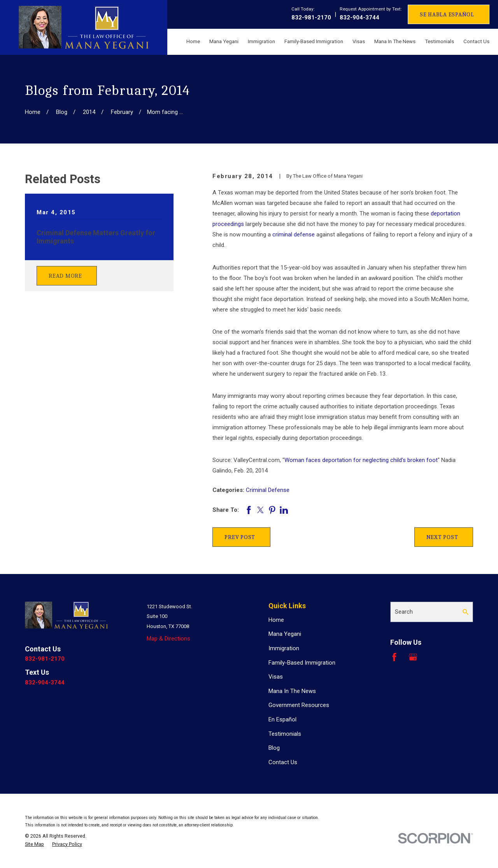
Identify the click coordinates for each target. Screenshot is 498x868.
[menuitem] (34, 844)
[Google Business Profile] (413, 657)
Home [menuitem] (193, 41)
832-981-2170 (311, 17)
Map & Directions (168, 639)
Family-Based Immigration (302, 663)
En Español (282, 719)
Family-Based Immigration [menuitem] (314, 41)
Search (404, 612)
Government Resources (299, 705)
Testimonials (285, 734)
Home (276, 620)
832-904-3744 (359, 17)
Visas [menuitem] (359, 41)
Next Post (442, 537)
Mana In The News (292, 691)
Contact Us (283, 762)
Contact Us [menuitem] (476, 41)
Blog (274, 748)
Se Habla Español (447, 14)
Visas (276, 677)
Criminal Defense (268, 490)
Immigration (284, 648)
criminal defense (294, 234)
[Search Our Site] (466, 612)
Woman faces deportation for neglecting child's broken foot (361, 460)
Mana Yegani (285, 634)
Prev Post (240, 537)
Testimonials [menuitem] (439, 41)
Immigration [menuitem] (261, 41)
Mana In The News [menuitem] (395, 41)
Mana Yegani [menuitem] (224, 41)
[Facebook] (394, 657)
